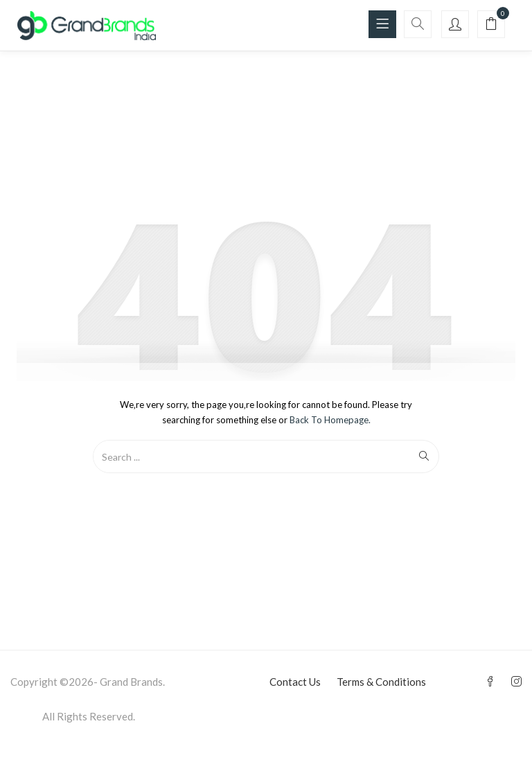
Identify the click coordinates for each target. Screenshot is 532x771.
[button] (491, 25)
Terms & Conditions (381, 682)
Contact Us (295, 682)
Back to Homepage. (330, 420)
